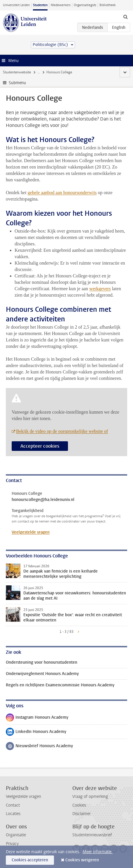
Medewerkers (61, 5)
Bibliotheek (108, 5)
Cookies (79, 805)
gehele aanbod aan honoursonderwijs (62, 193)
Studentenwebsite (17, 72)
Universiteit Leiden (16, 5)
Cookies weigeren (82, 860)
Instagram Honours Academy (37, 719)
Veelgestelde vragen (31, 532)
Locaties (13, 814)
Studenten (40, 5)
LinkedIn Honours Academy (36, 733)
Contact (13, 805)
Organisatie (16, 835)
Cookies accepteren (30, 860)
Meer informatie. (98, 852)
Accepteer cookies (40, 446)
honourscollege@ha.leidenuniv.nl (43, 500)
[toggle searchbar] (125, 17)
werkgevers (100, 289)
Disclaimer (82, 814)
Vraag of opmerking (90, 797)
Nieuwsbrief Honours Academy (39, 747)
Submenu (17, 83)
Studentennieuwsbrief (92, 835)
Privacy (12, 844)
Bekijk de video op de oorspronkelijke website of (62, 431)
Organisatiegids (85, 5)
